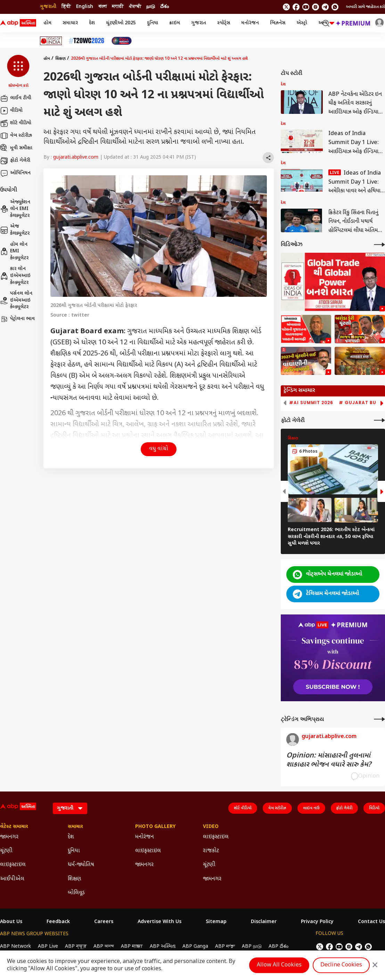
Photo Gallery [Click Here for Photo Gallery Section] (155, 827)
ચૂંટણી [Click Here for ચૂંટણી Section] (6, 851)
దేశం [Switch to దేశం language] (165, 7)
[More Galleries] (379, 420)
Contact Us (371, 922)
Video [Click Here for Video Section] (211, 827)
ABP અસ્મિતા (163, 947)
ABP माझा (132, 947)
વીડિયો (11, 111)
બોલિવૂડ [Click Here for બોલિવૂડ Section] (76, 893)
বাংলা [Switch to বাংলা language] (103, 7)
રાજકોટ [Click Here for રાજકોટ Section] (211, 851)
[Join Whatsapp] (335, 7)
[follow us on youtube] (306, 7)
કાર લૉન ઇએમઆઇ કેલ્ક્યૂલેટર (15, 276)
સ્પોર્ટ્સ (224, 23)
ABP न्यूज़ (76, 947)
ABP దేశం (278, 947)
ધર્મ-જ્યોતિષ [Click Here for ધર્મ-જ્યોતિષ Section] (81, 865)
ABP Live (48, 947)
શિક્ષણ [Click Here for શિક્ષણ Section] (75, 879)
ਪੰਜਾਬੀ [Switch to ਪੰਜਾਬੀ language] (135, 7)
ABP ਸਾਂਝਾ (225, 947)
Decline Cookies (341, 965)
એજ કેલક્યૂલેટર (15, 230)
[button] (18, 72)
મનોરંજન (250, 23)
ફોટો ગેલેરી (15, 161)
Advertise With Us (159, 922)
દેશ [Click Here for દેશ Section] (71, 837)
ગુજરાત (199, 23)
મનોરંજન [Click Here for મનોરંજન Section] (145, 837)
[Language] (70, 808)
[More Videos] (379, 245)
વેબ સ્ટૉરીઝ (16, 136)
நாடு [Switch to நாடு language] (151, 7)
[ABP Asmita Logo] (18, 23)
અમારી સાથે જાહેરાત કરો (366, 7)
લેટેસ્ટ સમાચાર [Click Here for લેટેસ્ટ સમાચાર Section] (14, 827)
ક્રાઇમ (175, 23)
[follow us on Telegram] (325, 7)
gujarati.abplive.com (76, 157)
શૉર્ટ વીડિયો (16, 123)
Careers (104, 922)
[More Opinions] (379, 719)
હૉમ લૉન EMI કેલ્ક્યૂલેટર (14, 251)
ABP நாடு (252, 947)
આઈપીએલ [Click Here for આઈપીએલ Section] (12, 879)
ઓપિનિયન (15, 173)
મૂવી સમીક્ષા (16, 148)
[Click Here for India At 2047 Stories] (122, 41)
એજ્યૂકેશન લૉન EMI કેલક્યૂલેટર (15, 209)
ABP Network (15, 947)
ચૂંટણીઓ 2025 (121, 23)
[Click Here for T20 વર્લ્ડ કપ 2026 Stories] (87, 41)
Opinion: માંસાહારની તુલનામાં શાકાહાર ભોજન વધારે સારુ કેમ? (329, 760)
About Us (11, 922)
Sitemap (216, 922)
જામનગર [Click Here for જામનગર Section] (9, 837)
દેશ (92, 23)
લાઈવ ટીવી (16, 98)
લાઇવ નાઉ (311, 808)
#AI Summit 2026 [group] (311, 403)
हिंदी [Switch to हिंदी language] (66, 7)
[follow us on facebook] (296, 7)
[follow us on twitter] (286, 7)
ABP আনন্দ (104, 947)
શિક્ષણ (60, 59)
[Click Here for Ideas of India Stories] (51, 41)
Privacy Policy (317, 922)
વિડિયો (374, 808)
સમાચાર (70, 23)
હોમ (47, 23)
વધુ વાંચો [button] (159, 449)
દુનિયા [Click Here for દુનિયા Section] (74, 851)
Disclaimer (264, 922)
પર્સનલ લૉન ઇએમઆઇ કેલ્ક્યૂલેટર (16, 300)
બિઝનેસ (278, 23)
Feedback (58, 922)
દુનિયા (153, 23)
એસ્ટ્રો (302, 23)
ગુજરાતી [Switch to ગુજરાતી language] (48, 7)
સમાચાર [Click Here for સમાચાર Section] (75, 827)
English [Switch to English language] (85, 7)
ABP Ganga (195, 947)
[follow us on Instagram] (316, 7)
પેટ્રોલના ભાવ (17, 319)
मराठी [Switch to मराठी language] (118, 7)
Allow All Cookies (279, 965)
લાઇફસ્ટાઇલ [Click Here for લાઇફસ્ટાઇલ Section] (13, 865)
